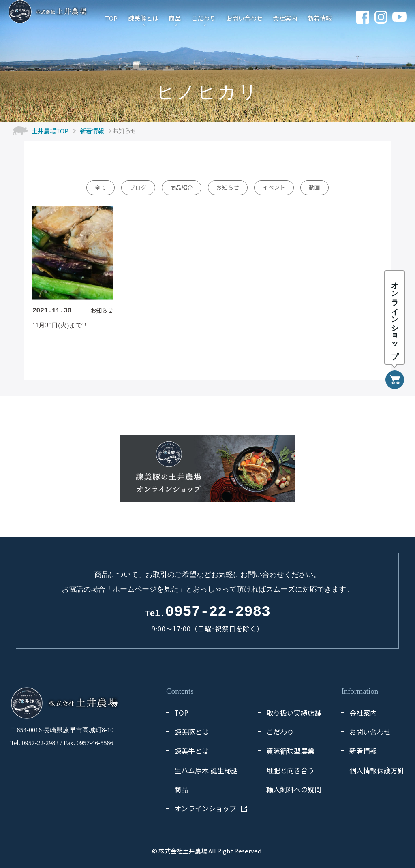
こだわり (203, 18)
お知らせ (228, 187)
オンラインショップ (205, 808)
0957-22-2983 (207, 612)
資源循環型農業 (290, 751)
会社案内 (285, 18)
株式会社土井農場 (183, 851)
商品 (175, 18)
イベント (274, 187)
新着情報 (320, 18)
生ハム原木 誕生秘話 (206, 770)
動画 (314, 187)
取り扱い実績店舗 (294, 713)
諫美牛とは (191, 751)
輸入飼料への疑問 (294, 789)
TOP (111, 18)
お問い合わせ (244, 18)
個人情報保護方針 (377, 770)
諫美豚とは (143, 18)
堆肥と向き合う (290, 770)
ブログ (138, 187)
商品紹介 (182, 187)
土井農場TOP (50, 131)
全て (101, 187)
